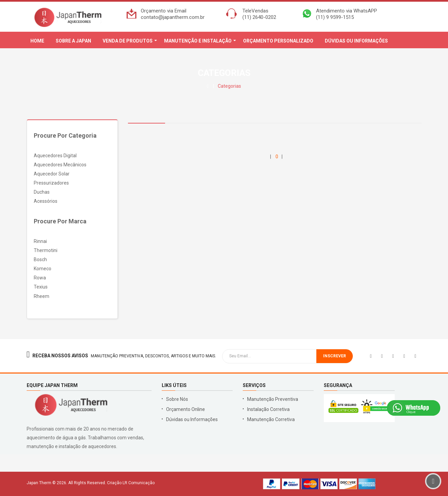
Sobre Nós (177, 399)
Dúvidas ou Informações (192, 419)
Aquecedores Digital (55, 156)
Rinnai (40, 241)
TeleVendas (255, 11)
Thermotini (46, 250)
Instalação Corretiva (268, 409)
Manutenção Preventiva (273, 399)
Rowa (40, 278)
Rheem (42, 296)
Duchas (42, 192)
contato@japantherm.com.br (173, 17)
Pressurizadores (51, 183)
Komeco (43, 269)
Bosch (40, 259)
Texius (41, 287)
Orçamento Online (186, 409)
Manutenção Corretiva (271, 419)
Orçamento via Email (164, 11)
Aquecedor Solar (52, 174)
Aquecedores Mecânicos (60, 165)
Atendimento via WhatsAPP (347, 11)
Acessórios (46, 201)
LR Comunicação (139, 483)
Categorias (229, 86)
